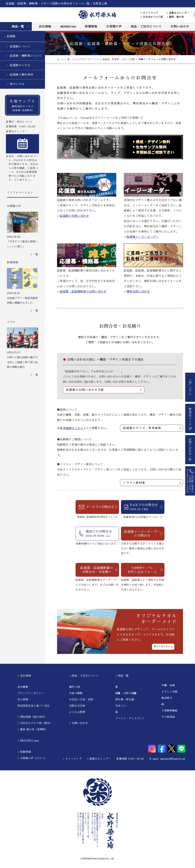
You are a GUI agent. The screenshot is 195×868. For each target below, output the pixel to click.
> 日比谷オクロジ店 (152, 17)
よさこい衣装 (170, 692)
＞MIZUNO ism (28, 741)
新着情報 (91, 26)
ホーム (61, 59)
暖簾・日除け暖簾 (126, 693)
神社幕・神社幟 (125, 700)
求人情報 (23, 700)
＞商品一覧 (122, 676)
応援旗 (11, 36)
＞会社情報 (24, 676)
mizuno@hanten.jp (173, 759)
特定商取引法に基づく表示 (34, 706)
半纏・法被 (168, 686)
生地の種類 (76, 693)
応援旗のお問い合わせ (75, 216)
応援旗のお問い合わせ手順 (85, 390)
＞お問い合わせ (79, 723)
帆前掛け (167, 698)
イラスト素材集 (134, 483)
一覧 (36, 254)
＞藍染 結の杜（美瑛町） (33, 730)
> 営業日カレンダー (178, 13)
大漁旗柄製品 (170, 711)
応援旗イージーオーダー (143, 237)
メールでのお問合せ (100, 507)
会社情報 (45, 26)
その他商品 (168, 717)
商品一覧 (18, 26)
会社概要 (23, 687)
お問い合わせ (180, 26)
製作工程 (75, 687)
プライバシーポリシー (31, 693)
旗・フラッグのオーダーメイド (85, 59)
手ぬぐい (121, 706)
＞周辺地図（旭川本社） (32, 717)
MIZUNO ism (68, 26)
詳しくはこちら (162, 647)
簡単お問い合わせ (138, 291)
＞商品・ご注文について (84, 676)
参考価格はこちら (71, 428)
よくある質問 (77, 712)
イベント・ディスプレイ (130, 718)
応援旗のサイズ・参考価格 (142, 428)
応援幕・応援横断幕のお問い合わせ (83, 291)
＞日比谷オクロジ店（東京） (35, 723)
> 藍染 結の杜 (176, 17)
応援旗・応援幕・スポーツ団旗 (124, 59)
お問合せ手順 (77, 706)
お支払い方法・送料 (81, 700)
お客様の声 (114, 26)
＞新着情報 (24, 752)
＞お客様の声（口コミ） (32, 758)
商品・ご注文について (146, 26)
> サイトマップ (149, 13)
